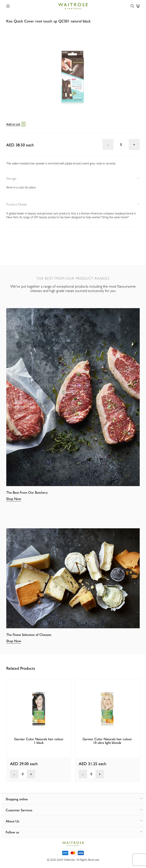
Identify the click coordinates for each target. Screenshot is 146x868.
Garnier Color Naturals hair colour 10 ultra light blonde (107, 741)
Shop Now (14, 499)
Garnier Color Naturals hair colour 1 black (39, 741)
